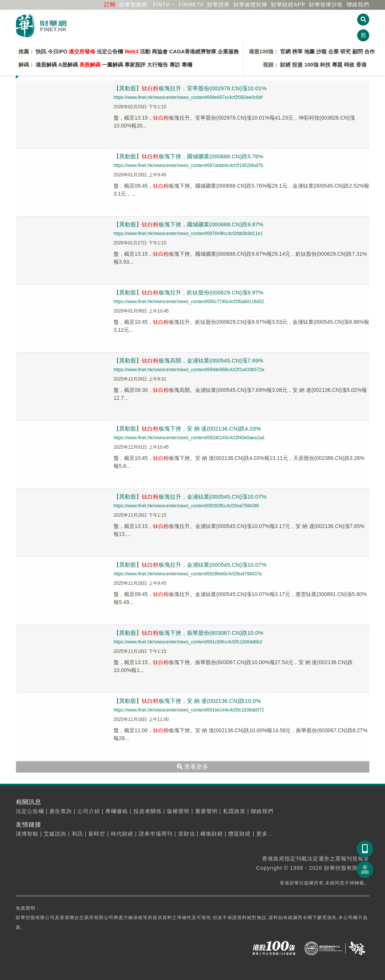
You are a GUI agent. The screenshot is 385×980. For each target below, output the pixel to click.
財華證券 (218, 5)
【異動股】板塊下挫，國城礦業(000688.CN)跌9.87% (188, 224)
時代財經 (122, 834)
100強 (311, 65)
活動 (145, 52)
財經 (285, 65)
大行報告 (158, 65)
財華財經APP (288, 5)
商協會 (160, 52)
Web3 (131, 52)
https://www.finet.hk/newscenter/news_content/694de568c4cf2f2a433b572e (189, 370)
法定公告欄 (110, 52)
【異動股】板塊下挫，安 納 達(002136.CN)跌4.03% (187, 429)
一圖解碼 (112, 65)
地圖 (309, 52)
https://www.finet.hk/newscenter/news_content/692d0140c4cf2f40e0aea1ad (189, 438)
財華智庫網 (133, 5)
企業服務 (228, 52)
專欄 (187, 65)
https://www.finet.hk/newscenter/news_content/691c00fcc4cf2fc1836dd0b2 (188, 642)
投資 (297, 65)
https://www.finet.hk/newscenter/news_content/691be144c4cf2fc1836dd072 (189, 710)
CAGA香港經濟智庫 (193, 52)
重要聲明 (206, 811)
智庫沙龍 (326, 5)
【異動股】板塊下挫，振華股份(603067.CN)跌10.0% (188, 633)
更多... (265, 834)
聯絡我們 (358, 5)
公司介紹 (89, 811)
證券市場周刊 (156, 834)
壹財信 (187, 834)
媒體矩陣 (250, 5)
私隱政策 (234, 811)
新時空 (97, 834)
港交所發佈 (82, 52)
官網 (285, 52)
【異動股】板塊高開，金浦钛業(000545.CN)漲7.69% (188, 360)
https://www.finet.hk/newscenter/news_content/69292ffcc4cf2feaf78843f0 (186, 506)
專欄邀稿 (117, 811)
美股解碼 (90, 65)
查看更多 (192, 767)
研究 (346, 52)
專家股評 (135, 65)
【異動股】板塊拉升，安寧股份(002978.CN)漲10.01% (190, 88)
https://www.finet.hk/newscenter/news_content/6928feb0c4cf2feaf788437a (188, 574)
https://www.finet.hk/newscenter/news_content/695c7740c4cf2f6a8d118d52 (189, 302)
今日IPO (58, 52)
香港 (361, 65)
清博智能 (27, 834)
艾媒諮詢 (55, 834)
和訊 (77, 834)
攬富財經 (239, 834)
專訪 (175, 65)
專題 (337, 65)
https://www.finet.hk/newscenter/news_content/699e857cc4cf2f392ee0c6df (188, 97)
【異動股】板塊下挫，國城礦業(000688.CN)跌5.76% (188, 156)
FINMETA (191, 5)
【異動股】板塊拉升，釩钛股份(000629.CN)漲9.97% (188, 292)
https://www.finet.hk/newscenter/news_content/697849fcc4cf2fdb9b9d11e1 (188, 234)
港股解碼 (46, 65)
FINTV (161, 5)
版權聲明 (178, 811)
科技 (325, 65)
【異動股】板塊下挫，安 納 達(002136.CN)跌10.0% (187, 701)
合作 (370, 52)
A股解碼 (68, 65)
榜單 (297, 52)
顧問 (358, 52)
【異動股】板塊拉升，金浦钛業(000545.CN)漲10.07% (190, 497)
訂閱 (110, 5)
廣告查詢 (61, 811)
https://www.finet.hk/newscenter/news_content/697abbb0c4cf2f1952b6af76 (188, 165)
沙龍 (321, 52)
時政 (349, 65)
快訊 (41, 52)
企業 (333, 52)
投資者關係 (148, 811)
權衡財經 (212, 834)
